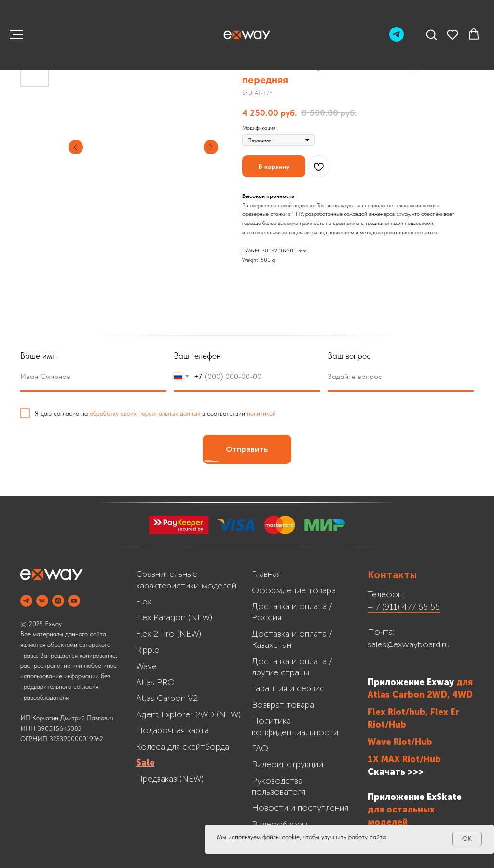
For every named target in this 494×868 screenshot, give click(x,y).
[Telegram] (397, 39)
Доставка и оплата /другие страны (292, 667)
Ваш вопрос (349, 356)
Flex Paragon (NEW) (174, 617)
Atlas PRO (155, 682)
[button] (431, 34)
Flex (144, 602)
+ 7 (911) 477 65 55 (404, 607)
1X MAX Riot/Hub (404, 759)
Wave (146, 666)
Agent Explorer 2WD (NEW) (188, 714)
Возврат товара (283, 705)
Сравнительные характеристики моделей (186, 580)
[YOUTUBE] (74, 601)
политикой (261, 413)
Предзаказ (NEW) (170, 779)
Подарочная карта (172, 730)
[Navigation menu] (16, 35)
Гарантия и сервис (288, 688)
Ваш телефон (197, 356)
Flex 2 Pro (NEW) (169, 634)
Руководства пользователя (279, 786)
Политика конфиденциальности (295, 726)
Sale (145, 763)
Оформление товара (294, 590)
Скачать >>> (396, 772)
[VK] (42, 601)
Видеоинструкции (288, 764)
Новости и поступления (300, 808)
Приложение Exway (412, 682)
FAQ (260, 748)
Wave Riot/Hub (400, 742)
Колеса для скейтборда (183, 747)
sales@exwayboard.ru (409, 644)
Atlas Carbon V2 (167, 698)
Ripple (148, 650)
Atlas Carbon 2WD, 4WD (420, 695)
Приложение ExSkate (415, 797)
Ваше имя (38, 356)
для (465, 682)
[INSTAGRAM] (58, 601)
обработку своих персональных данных (145, 413)
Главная (266, 574)
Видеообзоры (280, 824)
